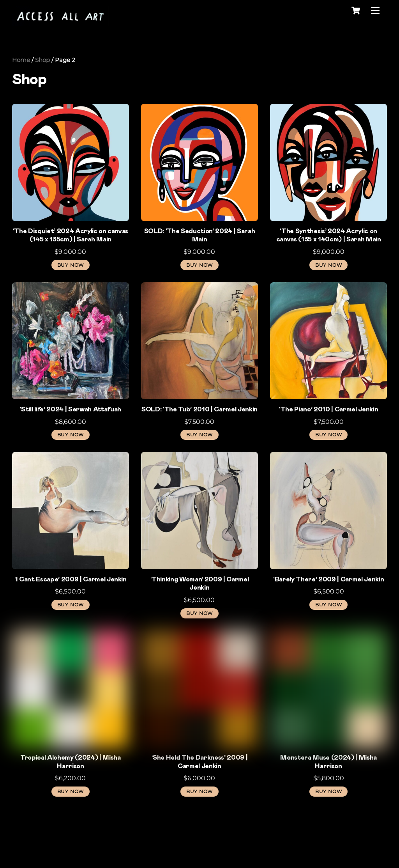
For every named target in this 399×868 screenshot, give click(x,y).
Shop (42, 60)
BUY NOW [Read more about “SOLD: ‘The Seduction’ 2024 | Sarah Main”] (199, 265)
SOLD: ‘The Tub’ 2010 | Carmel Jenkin (199, 409)
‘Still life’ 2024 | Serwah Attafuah (71, 409)
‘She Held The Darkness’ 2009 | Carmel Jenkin (200, 762)
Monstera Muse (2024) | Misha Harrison (328, 762)
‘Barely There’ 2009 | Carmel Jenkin (328, 579)
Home (21, 60)
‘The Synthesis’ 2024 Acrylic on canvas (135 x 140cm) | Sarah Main (329, 236)
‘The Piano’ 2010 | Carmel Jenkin (328, 409)
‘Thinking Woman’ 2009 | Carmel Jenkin (200, 584)
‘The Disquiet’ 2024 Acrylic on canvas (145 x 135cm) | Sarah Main (71, 236)
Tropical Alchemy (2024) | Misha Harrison (71, 762)
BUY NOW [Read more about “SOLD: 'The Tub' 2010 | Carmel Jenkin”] (199, 435)
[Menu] (375, 11)
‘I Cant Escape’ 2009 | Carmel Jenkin (71, 579)
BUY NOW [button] (71, 265)
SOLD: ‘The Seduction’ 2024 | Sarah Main (200, 236)
